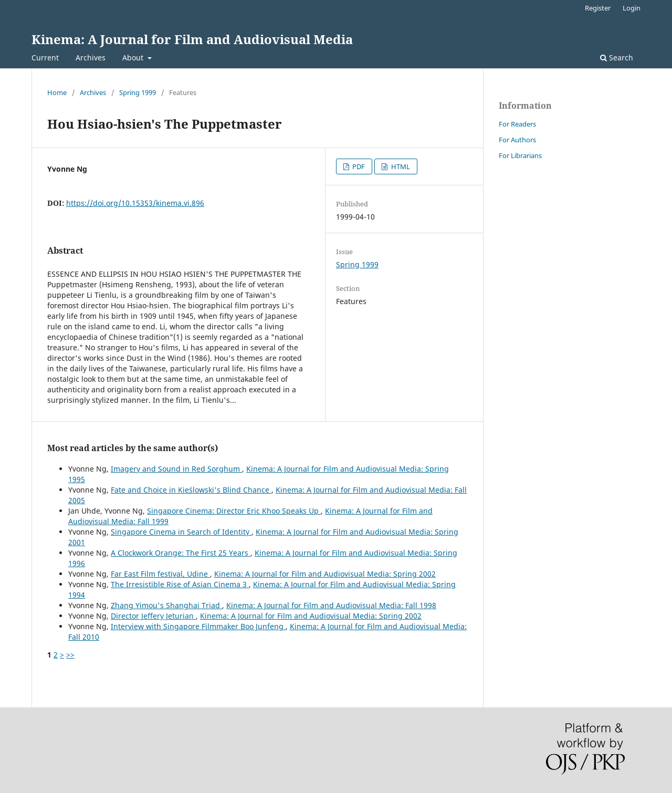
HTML (400, 166)
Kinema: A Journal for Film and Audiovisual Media (192, 39)
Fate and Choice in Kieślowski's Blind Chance (191, 490)
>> (70, 655)
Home (57, 92)
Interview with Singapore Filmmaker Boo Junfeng (198, 626)
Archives (91, 58)
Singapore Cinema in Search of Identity (181, 532)
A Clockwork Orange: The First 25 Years (181, 553)
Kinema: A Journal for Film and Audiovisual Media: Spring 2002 (325, 574)
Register (598, 8)
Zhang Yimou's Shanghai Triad (166, 605)
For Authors (517, 140)
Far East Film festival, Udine (160, 574)
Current (45, 58)
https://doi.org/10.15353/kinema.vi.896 (135, 203)
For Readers (517, 124)
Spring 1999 (138, 92)
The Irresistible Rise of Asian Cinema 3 (180, 584)
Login (632, 8)
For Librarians (520, 155)
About (134, 58)
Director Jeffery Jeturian (153, 616)
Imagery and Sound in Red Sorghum (176, 469)
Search (617, 58)
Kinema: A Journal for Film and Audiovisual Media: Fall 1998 (331, 605)
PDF (358, 166)
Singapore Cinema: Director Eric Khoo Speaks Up (234, 511)
